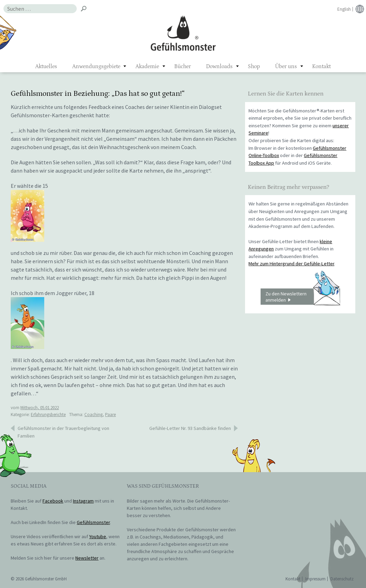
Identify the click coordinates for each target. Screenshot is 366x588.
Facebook (53, 501)
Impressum (315, 579)
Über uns (286, 66)
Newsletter (87, 558)
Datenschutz (342, 579)
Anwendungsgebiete (96, 66)
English (344, 9)
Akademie (147, 66)
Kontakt (321, 66)
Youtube (98, 536)
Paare (110, 415)
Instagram (83, 501)
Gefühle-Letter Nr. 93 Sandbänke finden (190, 428)
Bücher (182, 66)
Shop (254, 66)
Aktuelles (46, 66)
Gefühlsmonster (183, 33)
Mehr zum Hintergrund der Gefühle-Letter (291, 264)
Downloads (219, 66)
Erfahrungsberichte (48, 415)
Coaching (93, 415)
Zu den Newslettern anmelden (303, 297)
